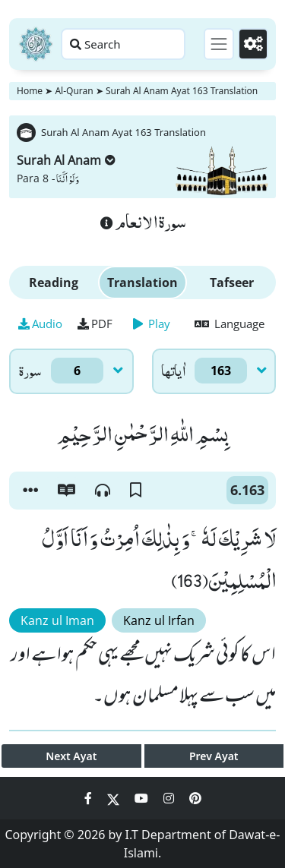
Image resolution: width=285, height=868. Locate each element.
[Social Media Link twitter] (115, 798)
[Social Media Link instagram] (170, 798)
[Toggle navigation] (219, 44)
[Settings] (253, 44)
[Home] (36, 44)
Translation (142, 282)
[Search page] (123, 44)
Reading (54, 282)
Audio (40, 324)
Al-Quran (74, 91)
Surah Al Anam (66, 160)
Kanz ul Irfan (159, 620)
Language (230, 324)
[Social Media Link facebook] (90, 798)
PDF (95, 324)
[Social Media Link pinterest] (195, 798)
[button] (30, 491)
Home (30, 91)
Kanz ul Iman (57, 620)
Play (152, 324)
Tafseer (232, 282)
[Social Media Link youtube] (143, 798)
